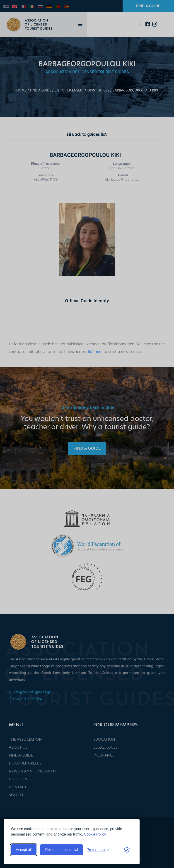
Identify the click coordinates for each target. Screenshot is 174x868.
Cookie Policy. (95, 834)
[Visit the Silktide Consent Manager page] (127, 850)
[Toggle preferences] (98, 850)
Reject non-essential (62, 850)
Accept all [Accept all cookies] (24, 850)
